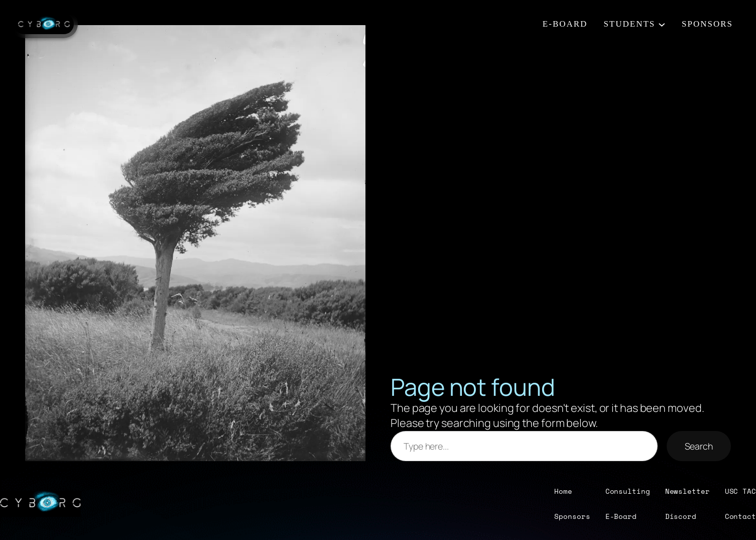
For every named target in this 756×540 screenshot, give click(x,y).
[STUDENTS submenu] (662, 24)
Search (699, 446)
